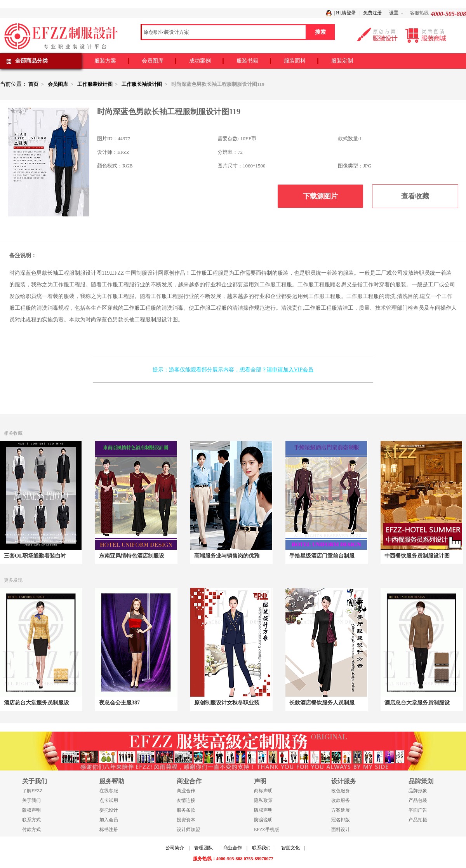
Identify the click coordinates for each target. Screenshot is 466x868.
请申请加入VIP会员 (290, 370)
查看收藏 (415, 196)
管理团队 (203, 848)
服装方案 (105, 61)
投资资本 (186, 820)
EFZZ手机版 (267, 830)
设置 (394, 13)
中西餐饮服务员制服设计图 (417, 556)
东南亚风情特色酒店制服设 (132, 556)
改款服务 (341, 800)
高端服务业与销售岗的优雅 (227, 556)
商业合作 (186, 791)
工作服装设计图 (95, 84)
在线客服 (109, 791)
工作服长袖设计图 (142, 84)
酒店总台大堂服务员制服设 (37, 703)
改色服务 (341, 791)
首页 (33, 84)
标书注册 (109, 830)
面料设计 (341, 830)
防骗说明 (263, 820)
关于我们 (31, 800)
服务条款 (186, 810)
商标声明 (263, 791)
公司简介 (175, 848)
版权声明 (31, 810)
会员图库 (153, 61)
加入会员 (109, 820)
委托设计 (109, 810)
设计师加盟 (188, 830)
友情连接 (186, 800)
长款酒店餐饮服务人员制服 (322, 703)
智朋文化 (290, 848)
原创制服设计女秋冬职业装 (227, 703)
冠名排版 (341, 820)
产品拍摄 (418, 820)
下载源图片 (320, 196)
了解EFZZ (32, 791)
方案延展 (341, 810)
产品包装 (418, 800)
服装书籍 (247, 61)
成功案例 (200, 61)
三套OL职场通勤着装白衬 (35, 556)
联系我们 (261, 848)
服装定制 (342, 61)
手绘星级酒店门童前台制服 (322, 556)
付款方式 (31, 830)
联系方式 (31, 820)
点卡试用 (109, 800)
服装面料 (295, 61)
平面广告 (418, 810)
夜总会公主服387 (119, 703)
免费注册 (372, 13)
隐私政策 (263, 800)
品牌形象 (418, 791)
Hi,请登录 (346, 13)
